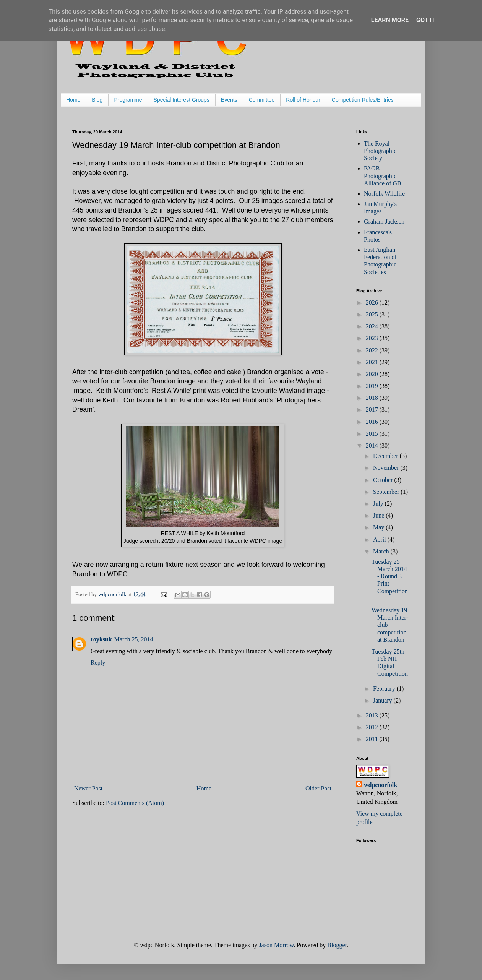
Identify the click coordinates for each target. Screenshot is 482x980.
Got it (426, 20)
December (386, 456)
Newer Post (88, 788)
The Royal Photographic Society (380, 151)
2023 (373, 338)
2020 (373, 374)
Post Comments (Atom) (135, 803)
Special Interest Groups (182, 100)
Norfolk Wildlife (384, 194)
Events (229, 100)
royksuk (101, 639)
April (380, 539)
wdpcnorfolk (381, 785)
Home (73, 100)
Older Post (318, 788)
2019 (373, 386)
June (379, 515)
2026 (373, 303)
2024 (373, 326)
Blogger (337, 945)
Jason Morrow (276, 945)
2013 (373, 715)
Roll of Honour (303, 100)
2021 (373, 362)
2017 (373, 410)
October (384, 480)
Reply (98, 663)
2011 (372, 739)
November (387, 468)
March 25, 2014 (134, 639)
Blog (97, 100)
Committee (262, 100)
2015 (373, 434)
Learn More (390, 20)
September (387, 492)
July (379, 504)
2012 (373, 727)
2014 (373, 445)
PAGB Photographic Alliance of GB (383, 176)
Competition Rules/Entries (363, 100)
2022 (373, 350)
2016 (373, 422)
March (382, 551)
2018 (373, 398)
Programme (128, 100)
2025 (373, 314)
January (383, 700)
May (379, 527)
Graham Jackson (384, 221)
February (385, 689)
